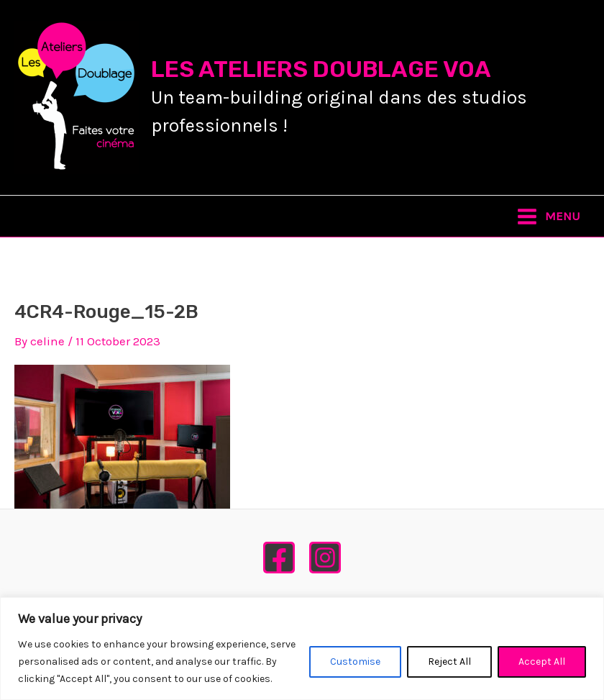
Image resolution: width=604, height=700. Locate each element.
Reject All (449, 662)
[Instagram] (325, 558)
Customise (355, 662)
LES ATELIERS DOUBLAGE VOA (321, 69)
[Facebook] (279, 558)
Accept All (542, 662)
